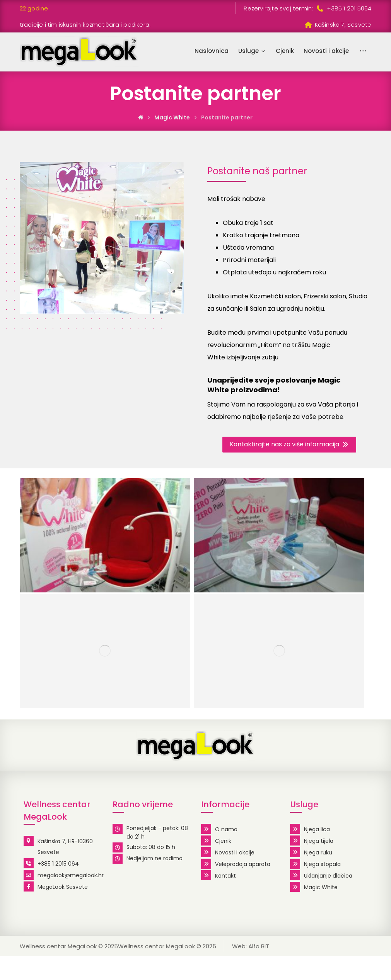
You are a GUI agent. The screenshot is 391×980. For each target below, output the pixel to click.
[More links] (363, 51)
